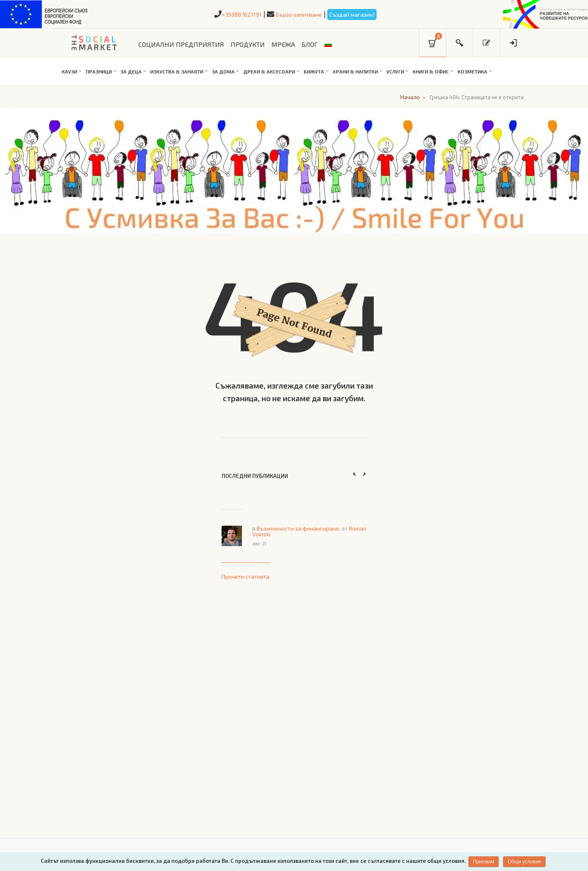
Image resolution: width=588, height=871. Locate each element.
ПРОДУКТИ (248, 44)
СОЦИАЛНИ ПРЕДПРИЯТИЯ (181, 44)
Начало (408, 96)
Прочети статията (245, 575)
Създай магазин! (365, 14)
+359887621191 (228, 14)
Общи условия (525, 862)
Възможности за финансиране (298, 528)
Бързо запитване (298, 14)
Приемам (484, 862)
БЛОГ (310, 44)
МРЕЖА (283, 44)
